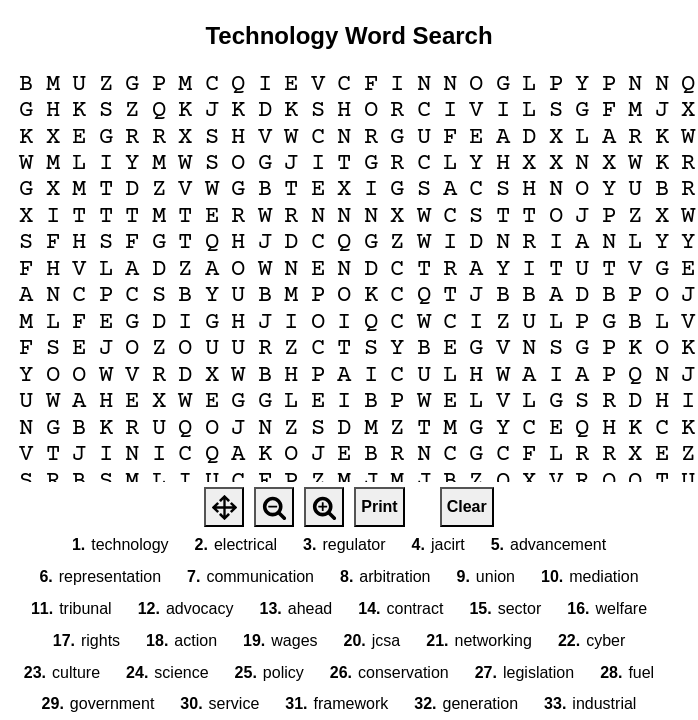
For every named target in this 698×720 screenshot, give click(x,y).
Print (379, 506)
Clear (467, 506)
